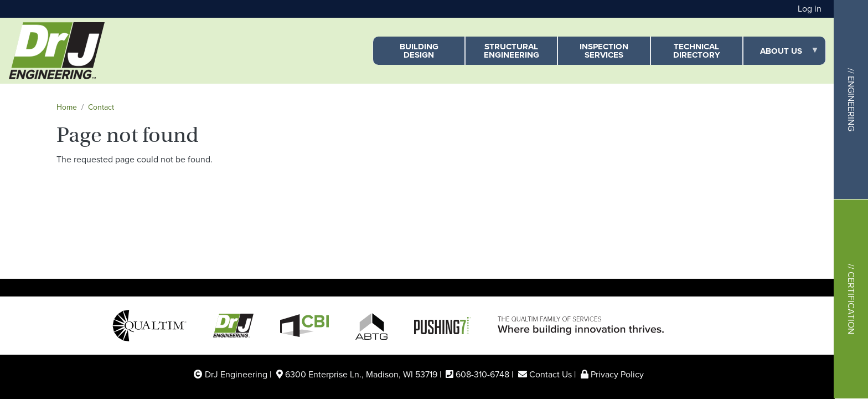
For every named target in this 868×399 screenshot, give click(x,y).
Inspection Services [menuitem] (604, 51)
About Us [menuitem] (781, 55)
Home (67, 107)
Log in (810, 9)
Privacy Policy (617, 374)
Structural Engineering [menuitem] (512, 51)
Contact (101, 107)
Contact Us (551, 374)
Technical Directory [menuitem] (697, 51)
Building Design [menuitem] (419, 51)
